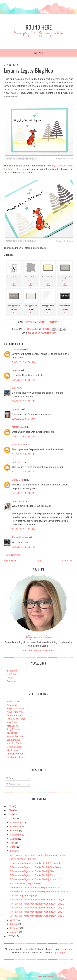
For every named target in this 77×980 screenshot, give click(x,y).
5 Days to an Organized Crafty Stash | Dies (32, 871)
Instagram (12, 671)
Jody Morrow (13, 729)
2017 (10, 936)
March (13, 924)
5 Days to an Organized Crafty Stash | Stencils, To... (36, 863)
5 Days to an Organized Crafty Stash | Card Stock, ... (37, 867)
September (16, 835)
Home (39, 561)
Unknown (17, 349)
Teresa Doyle (19, 445)
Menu (38, 53)
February (15, 928)
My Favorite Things (47, 333)
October (14, 831)
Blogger (61, 953)
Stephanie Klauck (39, 638)
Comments (13, 784)
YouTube (11, 674)
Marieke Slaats (14, 743)
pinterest (54, 322)
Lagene (16, 409)
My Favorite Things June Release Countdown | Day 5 (37, 855)
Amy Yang (12, 705)
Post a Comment (13, 555)
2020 (10, 810)
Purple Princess (20, 537)
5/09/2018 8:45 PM (24, 436)
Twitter (10, 678)
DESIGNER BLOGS (46, 977)
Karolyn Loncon (15, 736)
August (14, 839)
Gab (14, 388)
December (16, 823)
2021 (10, 806)
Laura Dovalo (14, 740)
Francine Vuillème (16, 719)
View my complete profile (39, 651)
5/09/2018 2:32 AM (24, 401)
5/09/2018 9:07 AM (24, 419)
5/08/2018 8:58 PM (24, 362)
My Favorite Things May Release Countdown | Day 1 (37, 900)
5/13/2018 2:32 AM (24, 493)
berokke (16, 370)
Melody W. (17, 427)
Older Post (68, 561)
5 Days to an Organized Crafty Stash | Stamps (33, 875)
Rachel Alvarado (15, 754)
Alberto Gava (13, 701)
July (12, 843)
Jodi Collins (13, 726)
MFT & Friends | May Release (25, 883)
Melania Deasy (14, 747)
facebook (29, 322)
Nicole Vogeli (13, 750)
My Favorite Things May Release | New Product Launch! (39, 891)
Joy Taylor (12, 733)
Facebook (12, 681)
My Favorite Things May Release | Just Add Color (35, 887)
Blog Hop (33, 333)
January (14, 932)
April (13, 920)
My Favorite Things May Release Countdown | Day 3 (37, 908)
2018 (10, 818)
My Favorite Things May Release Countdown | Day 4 (37, 912)
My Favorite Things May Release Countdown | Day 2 (37, 904)
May (12, 851)
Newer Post (10, 561)
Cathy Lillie (18, 480)
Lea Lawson (18, 501)
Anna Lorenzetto (15, 712)
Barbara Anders (15, 715)
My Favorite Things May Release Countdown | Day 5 (37, 916)
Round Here (39, 27)
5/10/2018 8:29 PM (24, 472)
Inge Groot (12, 722)
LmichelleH (18, 462)
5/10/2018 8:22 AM (24, 454)
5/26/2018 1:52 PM (24, 529)
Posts (10, 778)
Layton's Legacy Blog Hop (23, 896)
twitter (41, 322)
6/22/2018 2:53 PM (24, 547)
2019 (10, 814)
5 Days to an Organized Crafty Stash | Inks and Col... (37, 879)
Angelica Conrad (15, 708)
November (16, 826)
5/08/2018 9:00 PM (24, 380)
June (13, 847)
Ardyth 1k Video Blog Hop (23, 859)
